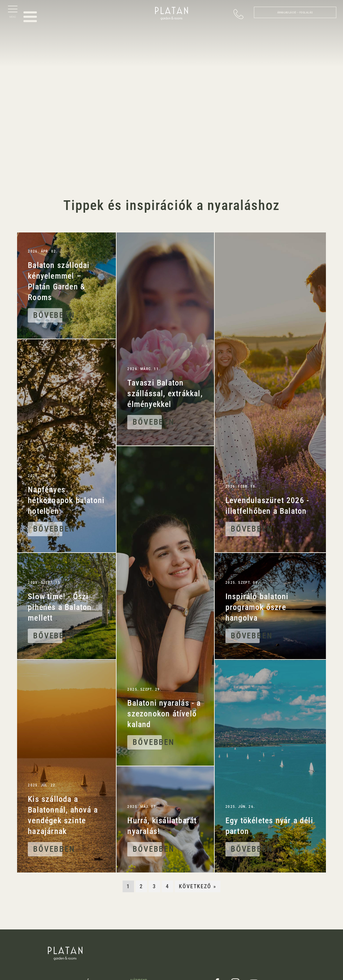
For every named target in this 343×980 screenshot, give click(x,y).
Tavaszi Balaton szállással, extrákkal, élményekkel (165, 394)
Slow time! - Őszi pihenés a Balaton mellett (60, 607)
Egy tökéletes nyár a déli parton (269, 826)
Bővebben (48, 315)
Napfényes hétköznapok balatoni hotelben (66, 500)
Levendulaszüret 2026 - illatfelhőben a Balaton (267, 506)
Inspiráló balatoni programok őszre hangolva (257, 607)
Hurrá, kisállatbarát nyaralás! (162, 826)
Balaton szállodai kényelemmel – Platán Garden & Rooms (59, 281)
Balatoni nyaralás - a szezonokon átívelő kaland (164, 714)
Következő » (198, 886)
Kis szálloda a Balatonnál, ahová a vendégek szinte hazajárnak (63, 815)
